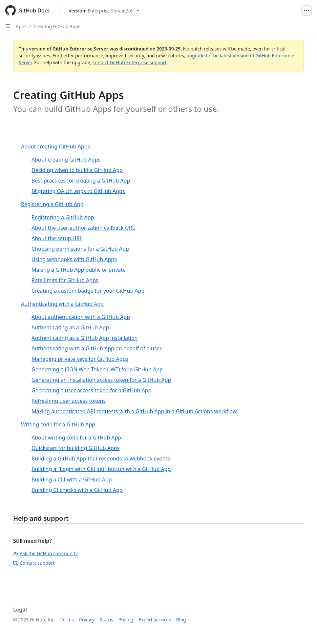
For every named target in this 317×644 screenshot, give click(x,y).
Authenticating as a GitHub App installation (85, 338)
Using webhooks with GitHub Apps (74, 259)
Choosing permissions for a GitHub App (80, 249)
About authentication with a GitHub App (81, 317)
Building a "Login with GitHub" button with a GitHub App (101, 469)
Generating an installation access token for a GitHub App (101, 380)
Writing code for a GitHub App (58, 424)
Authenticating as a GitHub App (70, 327)
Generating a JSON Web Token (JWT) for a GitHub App (97, 369)
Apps (21, 26)
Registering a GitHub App (52, 204)
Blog (181, 620)
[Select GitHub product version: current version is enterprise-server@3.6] (104, 11)
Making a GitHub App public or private (79, 270)
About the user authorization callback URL (83, 228)
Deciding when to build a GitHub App (77, 170)
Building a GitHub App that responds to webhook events (101, 459)
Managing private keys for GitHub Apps (80, 359)
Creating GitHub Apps (57, 26)
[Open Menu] (306, 10)
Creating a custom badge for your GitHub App (88, 291)
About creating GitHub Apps (55, 146)
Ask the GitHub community (45, 553)
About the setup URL (57, 238)
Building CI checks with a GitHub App (77, 490)
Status (106, 620)
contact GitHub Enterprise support (130, 62)
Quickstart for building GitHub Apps (75, 448)
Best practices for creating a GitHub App (81, 181)
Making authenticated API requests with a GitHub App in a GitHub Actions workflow (134, 411)
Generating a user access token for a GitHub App (91, 390)
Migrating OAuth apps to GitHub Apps (78, 191)
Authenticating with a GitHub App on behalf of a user (97, 348)
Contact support (34, 563)
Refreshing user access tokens (69, 401)
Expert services (155, 620)
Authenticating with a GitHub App (62, 304)
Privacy (87, 620)
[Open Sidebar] (8, 26)
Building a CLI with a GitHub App (72, 479)
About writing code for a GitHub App (76, 438)
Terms (67, 620)
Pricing (126, 620)
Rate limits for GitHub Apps (65, 280)
